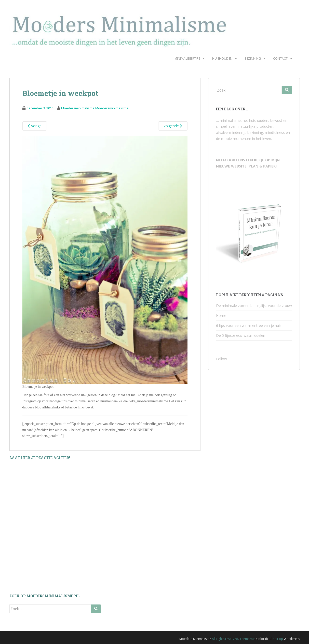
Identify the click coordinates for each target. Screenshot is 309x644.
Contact (280, 59)
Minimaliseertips (187, 59)
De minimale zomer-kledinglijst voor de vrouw (254, 306)
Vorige (35, 126)
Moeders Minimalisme (195, 639)
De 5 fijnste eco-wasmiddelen (241, 335)
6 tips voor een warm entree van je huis (249, 325)
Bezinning (253, 59)
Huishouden (222, 59)
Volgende (173, 126)
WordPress (292, 639)
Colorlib (262, 639)
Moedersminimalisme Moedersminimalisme (95, 108)
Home (221, 315)
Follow (221, 359)
